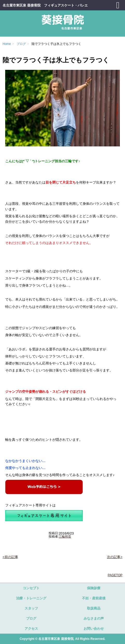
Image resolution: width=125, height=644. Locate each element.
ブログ (31, 618)
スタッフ (31, 608)
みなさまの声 (94, 618)
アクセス (31, 629)
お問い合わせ (94, 629)
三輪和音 (65, 537)
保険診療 (94, 588)
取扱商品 (94, 608)
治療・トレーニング (31, 598)
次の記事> (115, 557)
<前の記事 (10, 557)
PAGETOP (115, 575)
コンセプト (31, 588)
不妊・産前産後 (94, 598)
